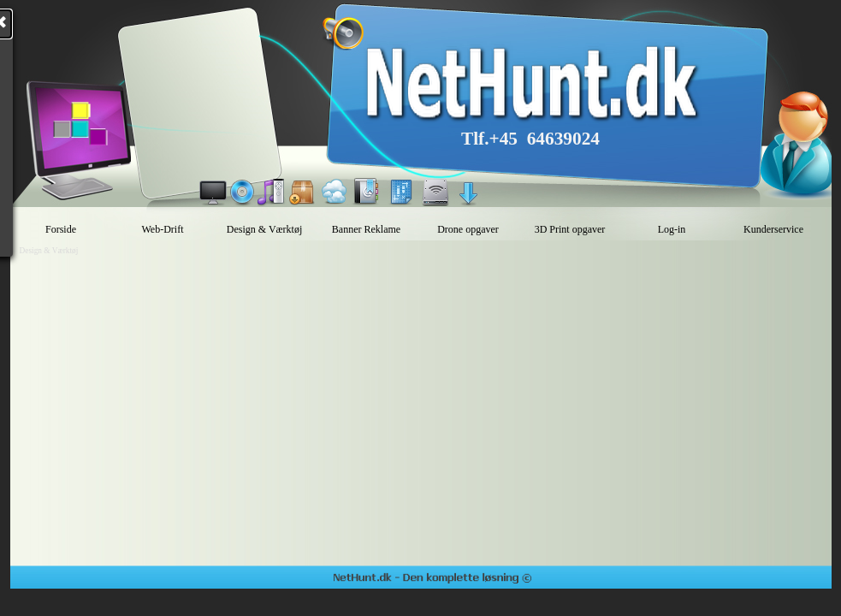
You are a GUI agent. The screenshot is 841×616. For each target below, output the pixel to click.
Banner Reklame (366, 229)
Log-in (672, 229)
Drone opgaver (468, 229)
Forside (61, 229)
